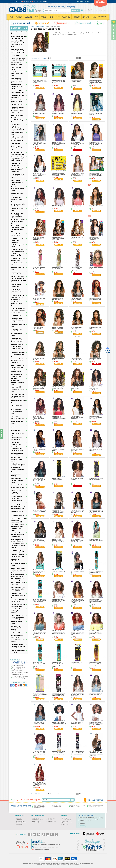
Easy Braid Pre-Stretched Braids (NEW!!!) (16, 628)
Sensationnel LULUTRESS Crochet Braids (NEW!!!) (17, 535)
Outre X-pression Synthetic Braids (17, 101)
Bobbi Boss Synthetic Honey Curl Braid (95, 359)
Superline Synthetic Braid (17, 434)
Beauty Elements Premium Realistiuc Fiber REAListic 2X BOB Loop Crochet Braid (18, 506)
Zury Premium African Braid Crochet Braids (18, 309)
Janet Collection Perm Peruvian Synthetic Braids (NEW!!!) (18, 589)
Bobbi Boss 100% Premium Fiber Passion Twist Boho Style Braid (58, 511)
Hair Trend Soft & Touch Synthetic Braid (17, 411)
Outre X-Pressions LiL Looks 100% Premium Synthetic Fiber (18, 570)
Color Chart (65, 825)
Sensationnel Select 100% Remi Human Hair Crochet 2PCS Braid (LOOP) (17, 110)
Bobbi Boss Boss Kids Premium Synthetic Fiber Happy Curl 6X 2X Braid (96, 724)
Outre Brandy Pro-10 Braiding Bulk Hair (18, 366)
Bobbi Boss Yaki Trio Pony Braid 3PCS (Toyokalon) (76, 269)
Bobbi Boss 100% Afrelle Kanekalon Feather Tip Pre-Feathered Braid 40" (77, 174)
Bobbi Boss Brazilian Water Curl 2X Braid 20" (77, 113)
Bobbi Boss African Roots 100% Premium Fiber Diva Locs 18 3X (78, 511)
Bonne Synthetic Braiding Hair (16, 330)
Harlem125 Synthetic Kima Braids (18, 205)
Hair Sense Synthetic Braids (18, 565)
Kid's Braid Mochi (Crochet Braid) (16, 439)
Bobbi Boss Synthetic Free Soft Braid (39, 328)
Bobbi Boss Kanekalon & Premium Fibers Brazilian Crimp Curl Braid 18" (96, 571)
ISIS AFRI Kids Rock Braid (17, 194)
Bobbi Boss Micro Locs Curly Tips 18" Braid (39, 723)
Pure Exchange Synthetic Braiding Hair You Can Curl (17, 340)
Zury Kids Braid (16, 315)
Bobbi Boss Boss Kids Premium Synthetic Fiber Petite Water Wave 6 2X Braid (40, 753)
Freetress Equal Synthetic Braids (16, 64)
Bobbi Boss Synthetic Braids (18, 246)
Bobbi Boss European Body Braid (76, 328)
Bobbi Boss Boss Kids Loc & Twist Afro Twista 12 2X (59, 724)
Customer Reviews (67, 823)
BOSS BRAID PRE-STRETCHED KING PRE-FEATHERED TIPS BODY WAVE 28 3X (40, 784)
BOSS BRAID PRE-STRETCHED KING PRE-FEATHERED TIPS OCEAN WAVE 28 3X (96, 753)
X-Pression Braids (17, 104)
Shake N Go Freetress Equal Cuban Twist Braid (18, 74)
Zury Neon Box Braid (18, 516)
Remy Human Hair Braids (17, 406)
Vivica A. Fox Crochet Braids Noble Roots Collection (18, 176)
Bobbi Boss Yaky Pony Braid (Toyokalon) (39, 268)
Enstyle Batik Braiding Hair (18, 401)
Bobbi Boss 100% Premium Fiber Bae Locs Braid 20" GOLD (77, 144)
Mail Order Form (36, 823)
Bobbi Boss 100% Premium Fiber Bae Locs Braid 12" (96, 113)
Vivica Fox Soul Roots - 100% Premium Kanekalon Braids (18, 520)
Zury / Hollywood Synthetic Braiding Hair (17, 304)
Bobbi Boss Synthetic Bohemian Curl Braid (58, 328)
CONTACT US (27, 2)
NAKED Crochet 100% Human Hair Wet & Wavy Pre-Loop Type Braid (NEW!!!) (18, 577)
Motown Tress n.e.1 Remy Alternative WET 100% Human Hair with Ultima (18, 279)
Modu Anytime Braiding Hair (16, 164)
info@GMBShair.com (44, 849)
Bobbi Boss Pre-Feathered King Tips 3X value (58, 480)
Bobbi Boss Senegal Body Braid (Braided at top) (59, 387)
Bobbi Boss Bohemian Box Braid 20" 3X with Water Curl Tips (39, 571)
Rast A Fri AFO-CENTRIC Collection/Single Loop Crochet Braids (18, 127)
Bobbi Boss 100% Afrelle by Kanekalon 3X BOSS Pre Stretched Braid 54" (58, 694)
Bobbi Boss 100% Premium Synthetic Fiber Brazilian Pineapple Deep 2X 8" (77, 633)
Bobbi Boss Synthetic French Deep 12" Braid (58, 206)
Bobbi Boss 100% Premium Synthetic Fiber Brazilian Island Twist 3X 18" (96, 601)
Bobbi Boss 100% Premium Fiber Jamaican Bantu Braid (77, 449)
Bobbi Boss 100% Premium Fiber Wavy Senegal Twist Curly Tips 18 (40, 541)
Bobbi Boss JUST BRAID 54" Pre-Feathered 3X (96, 479)
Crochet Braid (15, 55)
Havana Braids (15, 430)
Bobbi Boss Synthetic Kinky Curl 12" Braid (76, 206)
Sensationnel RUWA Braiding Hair (17, 601)
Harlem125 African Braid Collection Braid (18, 153)
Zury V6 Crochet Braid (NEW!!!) (18, 641)
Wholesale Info (52, 821)
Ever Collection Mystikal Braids (16, 371)
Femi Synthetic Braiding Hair (16, 286)
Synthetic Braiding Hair (17, 33)
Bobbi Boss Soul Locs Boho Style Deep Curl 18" (96, 540)
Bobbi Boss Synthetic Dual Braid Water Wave (95, 299)
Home (32, 26)
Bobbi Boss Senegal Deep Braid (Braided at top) (40, 387)
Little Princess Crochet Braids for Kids (17, 148)
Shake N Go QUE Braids (16, 68)
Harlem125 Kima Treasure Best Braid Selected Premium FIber (17, 228)
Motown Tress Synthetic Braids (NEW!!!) (16, 459)
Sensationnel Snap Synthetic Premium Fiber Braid (17, 320)
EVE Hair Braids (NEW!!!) (16, 475)
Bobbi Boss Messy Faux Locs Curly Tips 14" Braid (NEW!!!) (40, 81)
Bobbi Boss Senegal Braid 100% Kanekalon (18, 250)
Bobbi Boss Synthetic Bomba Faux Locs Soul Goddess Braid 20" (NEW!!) (39, 480)
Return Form (35, 821)
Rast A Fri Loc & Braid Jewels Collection (18, 605)
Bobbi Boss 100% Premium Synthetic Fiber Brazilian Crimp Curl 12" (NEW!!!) (40, 664)
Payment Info (51, 818)
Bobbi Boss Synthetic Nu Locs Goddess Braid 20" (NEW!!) (96, 449)
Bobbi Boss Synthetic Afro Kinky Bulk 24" (76, 81)
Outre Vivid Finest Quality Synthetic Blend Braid (17, 361)
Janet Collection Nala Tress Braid (18, 584)
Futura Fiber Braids (17, 419)
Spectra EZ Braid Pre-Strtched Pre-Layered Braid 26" (18, 546)
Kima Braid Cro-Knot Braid (17, 209)
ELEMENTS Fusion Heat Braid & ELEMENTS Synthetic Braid (17, 382)
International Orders (37, 820)
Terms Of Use (66, 821)
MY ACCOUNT (43, 2)
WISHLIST (36, 2)
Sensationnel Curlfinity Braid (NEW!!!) (16, 611)
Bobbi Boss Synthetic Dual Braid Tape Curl (76, 299)
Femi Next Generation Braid (18, 391)
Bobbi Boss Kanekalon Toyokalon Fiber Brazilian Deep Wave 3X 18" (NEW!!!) (77, 601)
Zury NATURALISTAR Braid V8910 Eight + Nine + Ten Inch (17, 297)
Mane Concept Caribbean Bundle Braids (17, 182)
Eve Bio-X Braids (16, 387)
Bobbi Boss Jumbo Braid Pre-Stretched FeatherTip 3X (58, 571)
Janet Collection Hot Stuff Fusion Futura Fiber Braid (18, 396)
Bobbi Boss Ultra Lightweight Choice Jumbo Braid (95, 238)
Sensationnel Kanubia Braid (18, 325)
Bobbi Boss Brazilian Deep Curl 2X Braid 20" (39, 113)
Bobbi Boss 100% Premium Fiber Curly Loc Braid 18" (58, 449)
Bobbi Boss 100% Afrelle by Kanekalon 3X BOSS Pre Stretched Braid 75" (77, 753)
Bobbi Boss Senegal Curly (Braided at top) (78, 387)
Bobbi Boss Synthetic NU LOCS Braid (18, 259)
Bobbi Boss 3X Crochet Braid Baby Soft (96, 387)
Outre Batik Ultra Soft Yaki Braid (17, 273)
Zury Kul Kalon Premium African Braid (16, 291)
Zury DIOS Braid (16, 313)
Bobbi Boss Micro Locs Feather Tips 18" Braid (96, 694)
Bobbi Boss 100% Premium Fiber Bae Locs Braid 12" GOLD (58, 144)
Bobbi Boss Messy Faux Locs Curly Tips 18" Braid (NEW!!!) (59, 81)
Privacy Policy (20, 825)
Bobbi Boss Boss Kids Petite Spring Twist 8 (77, 723)
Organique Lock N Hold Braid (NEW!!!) (17, 540)
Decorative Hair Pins (17, 488)
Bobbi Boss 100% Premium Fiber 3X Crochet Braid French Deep (39, 418)
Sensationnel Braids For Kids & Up (17, 96)
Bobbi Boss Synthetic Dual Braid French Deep (58, 299)
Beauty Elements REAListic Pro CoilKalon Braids (16, 492)
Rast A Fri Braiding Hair (17, 121)
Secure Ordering (66, 820)
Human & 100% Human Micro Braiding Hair (18, 37)
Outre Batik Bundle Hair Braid (17, 116)
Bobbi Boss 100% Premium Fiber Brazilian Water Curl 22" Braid (77, 541)
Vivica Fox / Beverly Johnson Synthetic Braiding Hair (17, 170)
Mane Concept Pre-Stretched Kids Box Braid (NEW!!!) (17, 617)
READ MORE (81, 826)
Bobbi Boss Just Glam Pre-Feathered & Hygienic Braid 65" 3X (40, 694)
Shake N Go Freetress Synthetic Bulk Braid (18, 59)
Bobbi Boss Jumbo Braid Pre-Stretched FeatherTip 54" (77, 571)
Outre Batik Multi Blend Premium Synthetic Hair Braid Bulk (17, 347)
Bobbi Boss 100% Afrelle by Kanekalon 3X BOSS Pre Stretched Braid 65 (58, 753)
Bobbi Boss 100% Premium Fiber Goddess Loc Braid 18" (96, 417)
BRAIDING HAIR (40, 26)
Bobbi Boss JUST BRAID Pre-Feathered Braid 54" (40, 511)
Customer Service (21, 821)
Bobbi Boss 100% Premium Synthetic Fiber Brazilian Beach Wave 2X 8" (58, 633)
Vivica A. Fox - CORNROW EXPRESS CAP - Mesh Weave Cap (18, 449)
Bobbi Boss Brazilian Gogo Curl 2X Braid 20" (58, 113)
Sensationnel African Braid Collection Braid (18, 92)
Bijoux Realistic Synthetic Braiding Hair (17, 199)
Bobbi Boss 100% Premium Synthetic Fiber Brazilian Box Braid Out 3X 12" (40, 633)
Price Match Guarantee (22, 823)
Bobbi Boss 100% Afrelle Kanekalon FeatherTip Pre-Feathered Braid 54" (96, 174)
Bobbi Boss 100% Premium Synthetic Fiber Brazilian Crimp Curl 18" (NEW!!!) (58, 664)
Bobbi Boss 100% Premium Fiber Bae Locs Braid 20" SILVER (40, 174)
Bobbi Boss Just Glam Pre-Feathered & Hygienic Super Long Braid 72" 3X (96, 664)
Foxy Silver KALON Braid (17, 512)
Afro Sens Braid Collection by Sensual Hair (18, 595)
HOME (10, 2)
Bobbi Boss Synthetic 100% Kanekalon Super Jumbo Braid (39, 238)
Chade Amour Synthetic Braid (16, 443)
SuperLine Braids (16, 143)
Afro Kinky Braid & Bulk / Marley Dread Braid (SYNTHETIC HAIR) (17, 44)
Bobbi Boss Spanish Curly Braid (38, 359)
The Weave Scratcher (18, 485)
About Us (18, 818)
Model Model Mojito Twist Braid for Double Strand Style (17, 139)
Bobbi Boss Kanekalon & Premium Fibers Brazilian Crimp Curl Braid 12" (40, 600)
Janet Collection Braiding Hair (16, 235)
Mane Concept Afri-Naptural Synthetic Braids (17, 189)
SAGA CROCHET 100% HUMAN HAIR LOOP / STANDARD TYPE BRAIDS (18, 527)
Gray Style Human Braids (17, 422)
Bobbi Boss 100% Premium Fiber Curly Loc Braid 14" (40, 449)
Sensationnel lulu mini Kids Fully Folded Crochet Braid (18, 646)
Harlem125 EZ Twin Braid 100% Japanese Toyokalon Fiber (18, 215)
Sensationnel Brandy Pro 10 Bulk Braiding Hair (18, 354)
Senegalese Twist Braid (17, 427)
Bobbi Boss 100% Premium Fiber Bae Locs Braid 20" (40, 144)
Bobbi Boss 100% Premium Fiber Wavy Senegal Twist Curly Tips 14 (58, 541)
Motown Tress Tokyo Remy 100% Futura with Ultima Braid (18, 159)
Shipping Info (35, 818)
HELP (14, 2)
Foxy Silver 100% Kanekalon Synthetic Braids (18, 86)
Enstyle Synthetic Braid (17, 264)
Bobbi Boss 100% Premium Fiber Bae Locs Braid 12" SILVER (96, 144)
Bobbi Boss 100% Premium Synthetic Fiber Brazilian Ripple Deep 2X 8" (96, 633)
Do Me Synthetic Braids (16, 334)
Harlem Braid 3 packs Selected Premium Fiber (18, 221)
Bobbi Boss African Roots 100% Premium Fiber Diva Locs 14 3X (96, 511)
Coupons (50, 820)
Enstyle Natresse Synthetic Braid (16, 375)
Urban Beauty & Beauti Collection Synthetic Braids (17, 80)
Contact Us (19, 820)
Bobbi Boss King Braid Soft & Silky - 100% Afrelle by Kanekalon (59, 174)
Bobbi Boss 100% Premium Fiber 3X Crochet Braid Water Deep (59, 417)
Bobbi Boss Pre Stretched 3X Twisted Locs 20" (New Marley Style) (78, 694)
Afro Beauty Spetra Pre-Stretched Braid (17, 555)
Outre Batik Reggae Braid (17, 268)
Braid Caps (14, 416)
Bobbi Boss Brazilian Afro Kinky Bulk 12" (77, 479)
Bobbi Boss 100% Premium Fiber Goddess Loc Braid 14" (77, 417)
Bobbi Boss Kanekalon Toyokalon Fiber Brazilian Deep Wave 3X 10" (59, 600)
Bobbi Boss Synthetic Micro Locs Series (18, 255)
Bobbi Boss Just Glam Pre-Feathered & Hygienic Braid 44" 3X (77, 664)
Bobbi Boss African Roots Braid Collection (17, 240)
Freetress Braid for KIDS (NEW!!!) (17, 636)
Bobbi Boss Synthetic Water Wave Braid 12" (39, 206)
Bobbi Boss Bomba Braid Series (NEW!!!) (17, 551)
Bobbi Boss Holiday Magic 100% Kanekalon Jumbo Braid (58, 238)
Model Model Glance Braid (17, 133)
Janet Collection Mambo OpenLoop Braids (17, 480)
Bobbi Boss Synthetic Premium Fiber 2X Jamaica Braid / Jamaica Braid (96, 82)
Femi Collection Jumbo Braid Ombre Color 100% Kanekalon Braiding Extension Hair (18, 468)
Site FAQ (64, 818)
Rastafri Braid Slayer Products (18, 652)
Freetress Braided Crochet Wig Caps (17, 454)
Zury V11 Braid (15, 632)
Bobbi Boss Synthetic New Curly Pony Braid (76, 359)
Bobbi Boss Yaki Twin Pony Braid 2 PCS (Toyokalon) (58, 269)
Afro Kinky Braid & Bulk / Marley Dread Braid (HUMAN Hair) (17, 51)
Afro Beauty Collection (15, 560)
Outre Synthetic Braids (16, 623)
